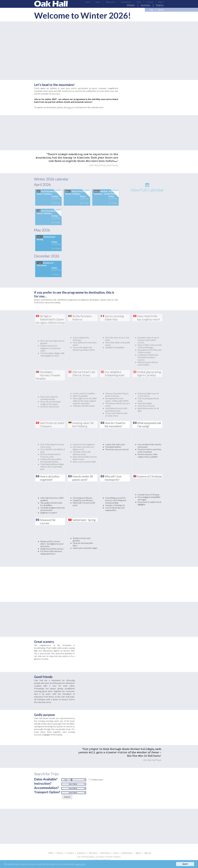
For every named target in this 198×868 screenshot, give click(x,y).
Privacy (60, 853)
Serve (116, 853)
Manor (160, 5)
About (98, 2)
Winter (131, 5)
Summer (146, 5)
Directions (105, 853)
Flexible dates (97, 780)
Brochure (93, 853)
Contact (150, 2)
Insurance (81, 853)
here (70, 107)
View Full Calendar (147, 188)
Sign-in (161, 2)
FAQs (139, 2)
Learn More (80, 864)
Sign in (138, 853)
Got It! (185, 864)
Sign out (148, 853)
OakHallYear (126, 2)
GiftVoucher (111, 2)
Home (88, 2)
